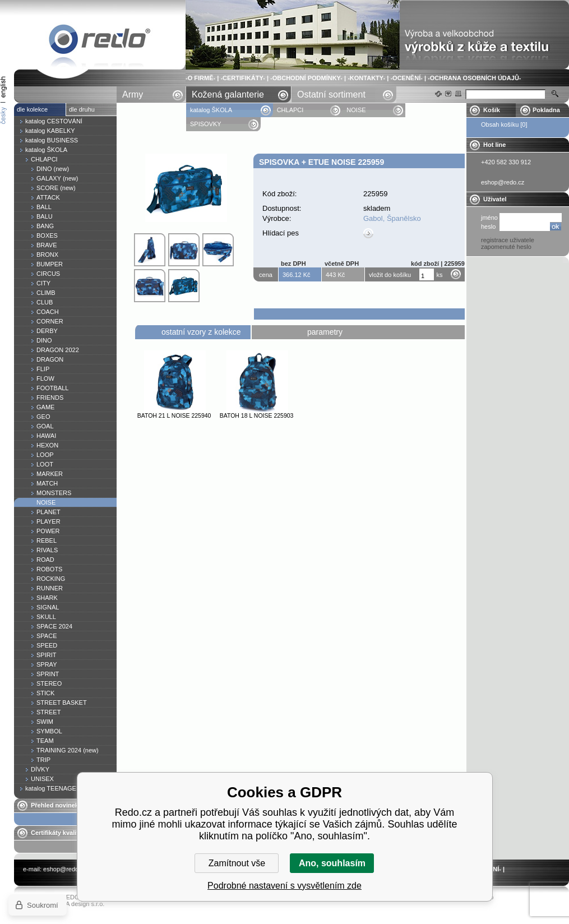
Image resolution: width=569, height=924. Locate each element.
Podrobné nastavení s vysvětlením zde (284, 886)
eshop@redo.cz (65, 869)
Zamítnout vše (237, 863)
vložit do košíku (390, 275)
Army (133, 94)
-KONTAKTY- (366, 78)
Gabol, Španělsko (392, 218)
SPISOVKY (206, 124)
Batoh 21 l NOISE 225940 (174, 415)
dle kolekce (32, 109)
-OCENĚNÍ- (406, 78)
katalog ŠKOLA (212, 110)
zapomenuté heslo (506, 247)
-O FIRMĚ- (200, 78)
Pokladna (546, 110)
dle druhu (82, 109)
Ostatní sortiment (331, 94)
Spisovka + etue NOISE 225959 (100, 41)
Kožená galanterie (228, 94)
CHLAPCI (290, 110)
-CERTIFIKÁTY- (242, 78)
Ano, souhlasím (332, 863)
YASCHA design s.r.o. (75, 904)
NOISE (356, 110)
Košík (492, 110)
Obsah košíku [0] (504, 124)
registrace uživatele (508, 240)
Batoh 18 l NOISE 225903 (257, 415)
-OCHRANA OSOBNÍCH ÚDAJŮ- (474, 78)
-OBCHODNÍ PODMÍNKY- (306, 78)
